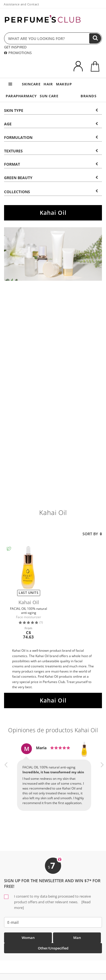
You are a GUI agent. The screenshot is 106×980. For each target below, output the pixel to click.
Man (77, 938)
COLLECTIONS (51, 192)
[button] (6, 782)
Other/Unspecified (53, 948)
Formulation (51, 137)
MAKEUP (64, 84)
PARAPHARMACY (21, 96)
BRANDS (88, 96)
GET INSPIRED (15, 47)
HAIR (48, 84)
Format (51, 164)
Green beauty (51, 178)
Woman (28, 938)
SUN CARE (49, 96)
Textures (51, 151)
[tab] (53, 110)
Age (51, 124)
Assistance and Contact (21, 4)
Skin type (51, 110)
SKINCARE (31, 84)
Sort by (92, 534)
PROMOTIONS (18, 53)
